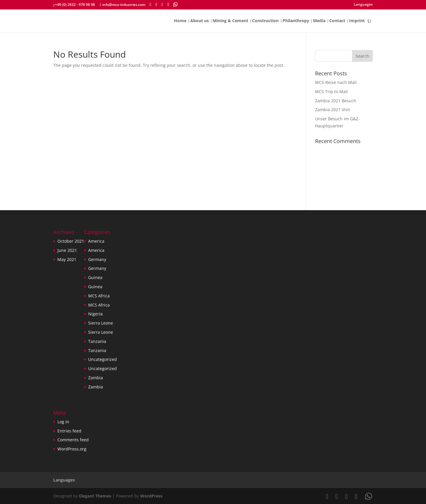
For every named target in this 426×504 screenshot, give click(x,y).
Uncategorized (103, 359)
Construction (265, 21)
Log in (63, 422)
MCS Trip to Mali (331, 91)
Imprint (357, 21)
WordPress (151, 496)
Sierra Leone (101, 323)
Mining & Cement (230, 21)
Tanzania (97, 341)
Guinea (95, 277)
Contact (337, 21)
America (96, 241)
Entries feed (69, 431)
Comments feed (73, 440)
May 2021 (67, 259)
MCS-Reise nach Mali (336, 82)
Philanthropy (296, 21)
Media (319, 21)
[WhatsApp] (175, 4)
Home (180, 21)
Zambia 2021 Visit (333, 110)
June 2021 (67, 250)
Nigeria (95, 314)
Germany (97, 259)
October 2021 (71, 241)
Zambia (96, 378)
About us (200, 21)
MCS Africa (99, 296)
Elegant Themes (95, 496)
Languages (363, 5)
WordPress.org (72, 449)
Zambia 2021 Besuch (336, 101)
